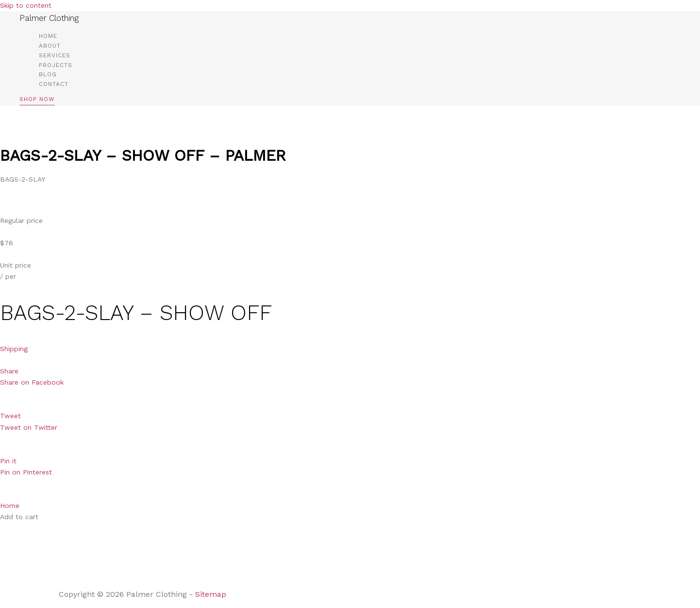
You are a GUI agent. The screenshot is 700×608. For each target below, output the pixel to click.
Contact (54, 84)
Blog (48, 74)
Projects (56, 65)
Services (55, 55)
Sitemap (212, 594)
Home (48, 36)
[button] (37, 101)
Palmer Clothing (49, 18)
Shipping (14, 349)
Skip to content (26, 5)
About (50, 46)
